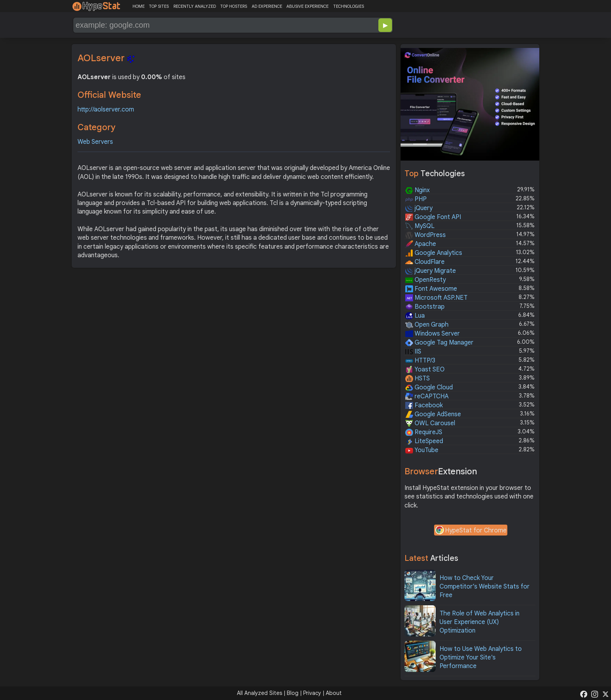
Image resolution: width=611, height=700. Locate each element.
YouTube (422, 450)
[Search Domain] (207, 25)
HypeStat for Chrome (471, 531)
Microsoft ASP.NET (436, 298)
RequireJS (424, 432)
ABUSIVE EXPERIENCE (307, 6)
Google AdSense (433, 414)
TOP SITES (159, 6)
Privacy (312, 693)
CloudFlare (425, 262)
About (334, 693)
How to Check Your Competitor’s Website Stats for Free (485, 587)
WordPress (426, 235)
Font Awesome (431, 289)
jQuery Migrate (431, 271)
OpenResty (426, 280)
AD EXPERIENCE (267, 6)
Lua (415, 316)
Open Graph (427, 325)
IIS (413, 352)
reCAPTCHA (427, 396)
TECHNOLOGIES (349, 6)
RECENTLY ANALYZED (195, 6)
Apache (421, 244)
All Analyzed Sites (260, 693)
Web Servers (95, 142)
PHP (416, 199)
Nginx (418, 190)
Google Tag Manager (439, 343)
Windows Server (433, 334)
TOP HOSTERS (234, 6)
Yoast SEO (425, 369)
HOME (139, 6)
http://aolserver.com (106, 110)
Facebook (424, 405)
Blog (293, 693)
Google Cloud (429, 387)
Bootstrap (425, 307)
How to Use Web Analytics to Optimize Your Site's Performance (481, 658)
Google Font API (433, 217)
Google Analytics (434, 253)
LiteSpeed (424, 441)
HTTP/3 (420, 361)
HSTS (418, 378)
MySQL (420, 226)
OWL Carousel (430, 423)
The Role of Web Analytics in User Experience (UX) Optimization (479, 622)
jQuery (419, 208)
